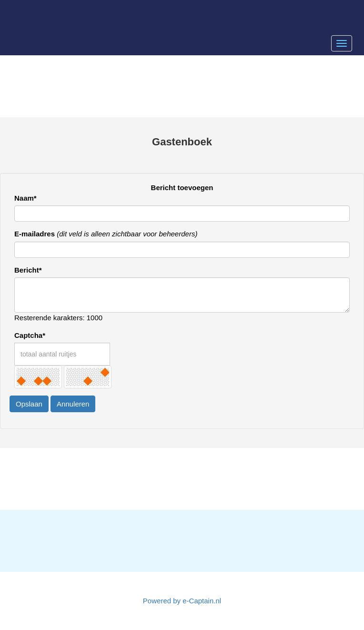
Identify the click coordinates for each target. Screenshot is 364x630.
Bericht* (28, 270)
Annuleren (73, 404)
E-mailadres (35, 234)
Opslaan (29, 404)
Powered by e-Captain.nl (182, 601)
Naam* (25, 198)
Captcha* (30, 335)
